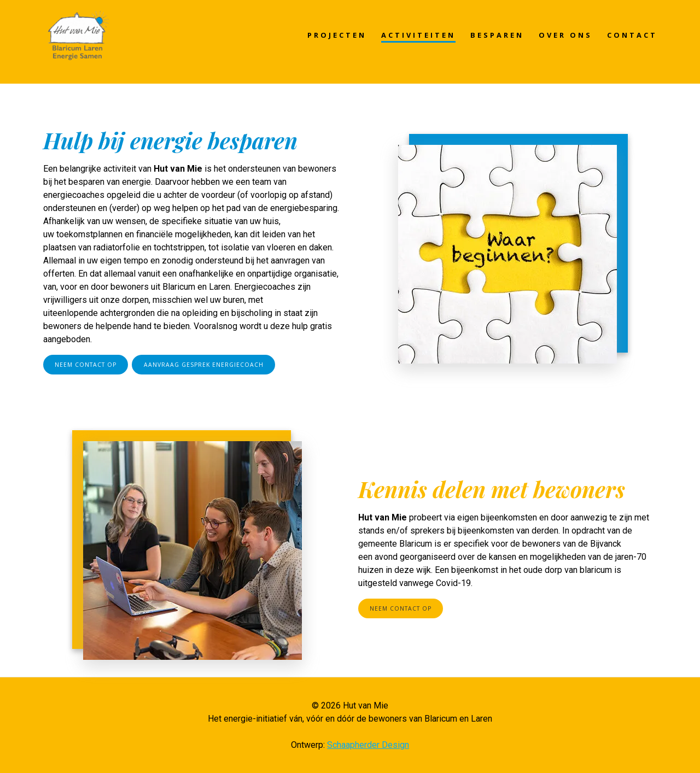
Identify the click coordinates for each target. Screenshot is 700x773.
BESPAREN (497, 35)
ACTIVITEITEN (418, 35)
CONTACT (632, 35)
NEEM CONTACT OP (86, 365)
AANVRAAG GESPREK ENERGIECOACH (204, 365)
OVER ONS (565, 35)
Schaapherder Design (368, 745)
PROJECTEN (337, 35)
